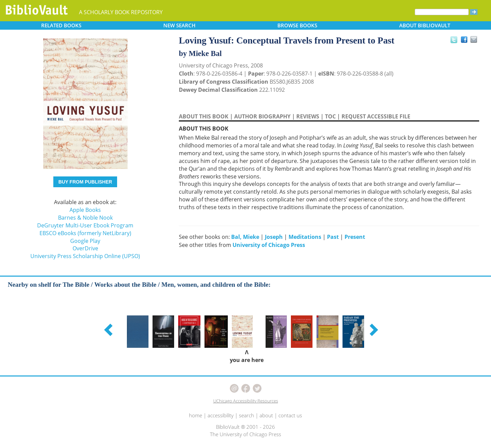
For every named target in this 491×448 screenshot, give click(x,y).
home (196, 415)
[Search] (442, 12)
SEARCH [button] (179, 25)
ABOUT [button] (425, 25)
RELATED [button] (61, 25)
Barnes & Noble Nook (85, 218)
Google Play (85, 241)
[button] (109, 330)
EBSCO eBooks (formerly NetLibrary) (85, 233)
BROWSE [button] (297, 25)
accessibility (221, 415)
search (247, 415)
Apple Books (85, 210)
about (266, 415)
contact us (290, 415)
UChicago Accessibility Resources (246, 401)
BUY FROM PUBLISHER (85, 182)
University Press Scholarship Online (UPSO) (85, 256)
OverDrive (85, 248)
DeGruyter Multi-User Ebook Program (85, 225)
